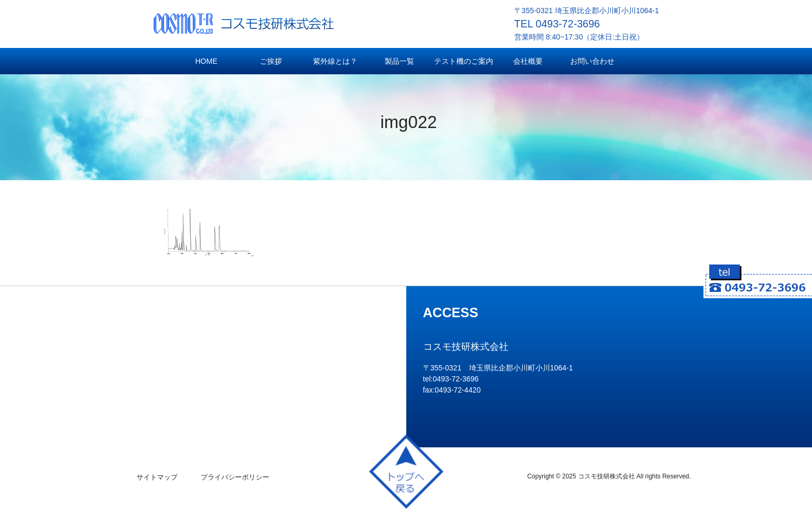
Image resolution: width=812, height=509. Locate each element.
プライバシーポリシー (235, 477)
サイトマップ (157, 477)
